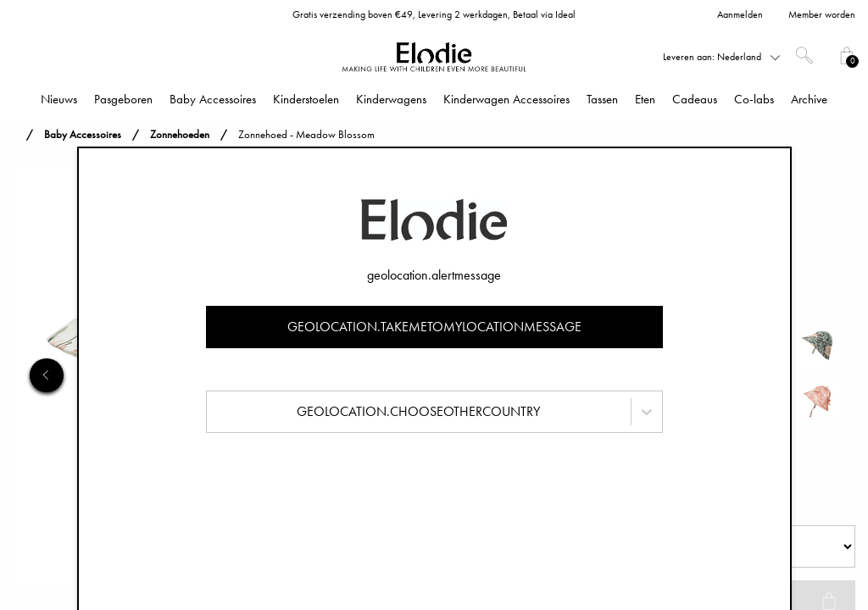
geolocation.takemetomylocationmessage (434, 327)
